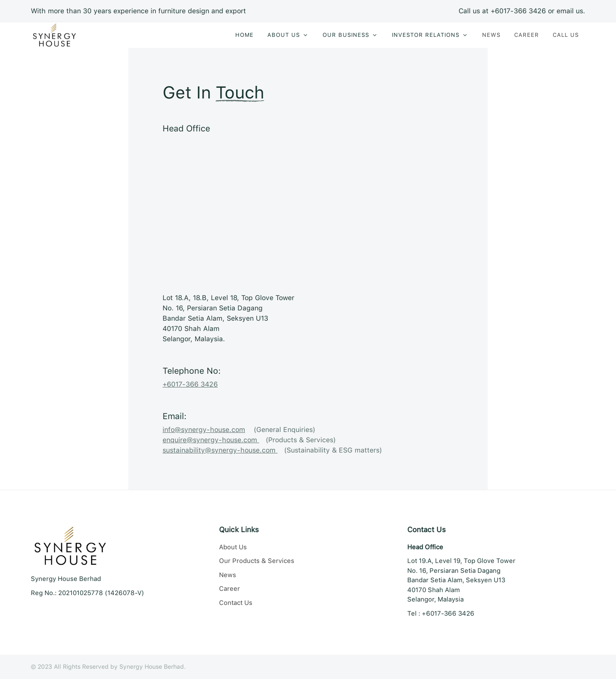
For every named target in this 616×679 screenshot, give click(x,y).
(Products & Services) (249, 440)
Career (230, 589)
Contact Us (236, 603)
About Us (233, 547)
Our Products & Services (257, 561)
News (228, 575)
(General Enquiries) (239, 430)
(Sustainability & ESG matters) (272, 450)
